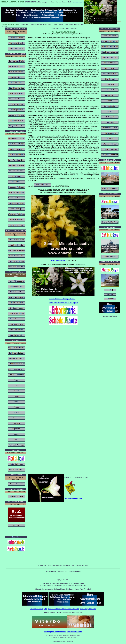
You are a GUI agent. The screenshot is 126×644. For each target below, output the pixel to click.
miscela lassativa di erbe (59, 260)
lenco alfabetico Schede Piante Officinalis (64, 609)
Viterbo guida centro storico (55, 632)
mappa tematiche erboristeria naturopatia (63, 303)
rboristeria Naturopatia (39, 609)
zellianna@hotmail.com (73, 498)
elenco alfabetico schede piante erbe (62, 299)
